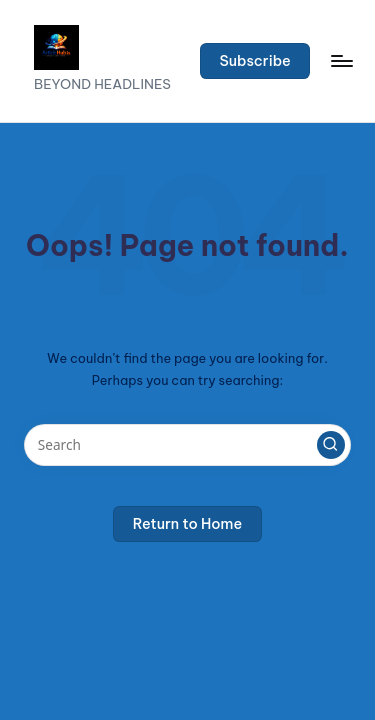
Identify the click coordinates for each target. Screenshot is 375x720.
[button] (255, 61)
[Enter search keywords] (187, 445)
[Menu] (341, 60)
